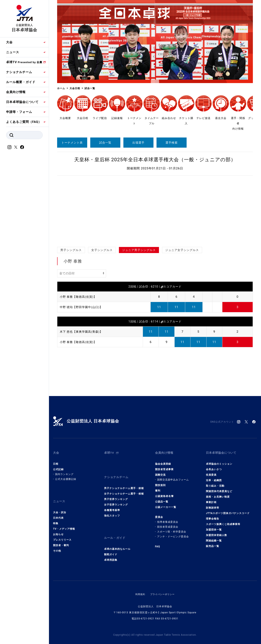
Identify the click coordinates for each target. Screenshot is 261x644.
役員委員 (211, 472)
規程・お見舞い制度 (218, 494)
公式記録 (58, 466)
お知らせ (58, 528)
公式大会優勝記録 (66, 476)
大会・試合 (60, 507)
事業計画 (211, 499)
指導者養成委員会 (168, 519)
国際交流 (160, 472)
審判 (158, 488)
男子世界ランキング (116, 493)
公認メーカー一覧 (166, 504)
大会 (9, 42)
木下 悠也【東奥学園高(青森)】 (83, 332)
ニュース (13, 52)
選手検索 (172, 143)
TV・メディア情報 (64, 523)
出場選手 (138, 143)
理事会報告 (213, 516)
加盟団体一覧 (214, 527)
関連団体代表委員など (219, 488)
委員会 (159, 514)
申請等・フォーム (19, 112)
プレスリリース (62, 534)
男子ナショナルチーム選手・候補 (124, 482)
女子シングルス (102, 250)
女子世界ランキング (116, 499)
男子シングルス (71, 250)
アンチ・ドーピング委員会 (173, 534)
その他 (57, 545)
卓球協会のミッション (219, 461)
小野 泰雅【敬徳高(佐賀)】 (79, 297)
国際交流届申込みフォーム (173, 477)
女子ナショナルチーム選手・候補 (124, 488)
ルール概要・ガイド (21, 82)
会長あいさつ (214, 466)
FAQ (158, 544)
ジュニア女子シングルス (182, 250)
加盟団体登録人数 (216, 532)
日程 (56, 461)
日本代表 (58, 512)
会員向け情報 (16, 92)
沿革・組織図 (214, 477)
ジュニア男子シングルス (139, 250)
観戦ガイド (111, 546)
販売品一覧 (213, 543)
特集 (56, 517)
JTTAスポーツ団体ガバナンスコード (228, 510)
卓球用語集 (111, 551)
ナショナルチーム (19, 72)
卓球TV (24, 62)
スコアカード (171, 287)
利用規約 (139, 585)
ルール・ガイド (115, 530)
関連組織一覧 (214, 538)
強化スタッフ (112, 510)
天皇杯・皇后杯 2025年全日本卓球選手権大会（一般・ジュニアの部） (155, 160)
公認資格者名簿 (164, 493)
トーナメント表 (72, 143)
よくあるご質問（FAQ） (24, 122)
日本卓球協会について (22, 102)
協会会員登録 (163, 461)
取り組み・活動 (215, 483)
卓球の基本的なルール (117, 540)
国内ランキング (64, 471)
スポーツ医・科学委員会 (172, 529)
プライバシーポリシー (163, 585)
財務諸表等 (213, 505)
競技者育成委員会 (168, 524)
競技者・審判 (61, 539)
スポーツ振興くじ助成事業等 (223, 521)
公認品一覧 (162, 499)
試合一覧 (105, 143)
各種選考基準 (112, 504)
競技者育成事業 (164, 466)
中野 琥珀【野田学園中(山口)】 (83, 307)
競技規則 (160, 482)
